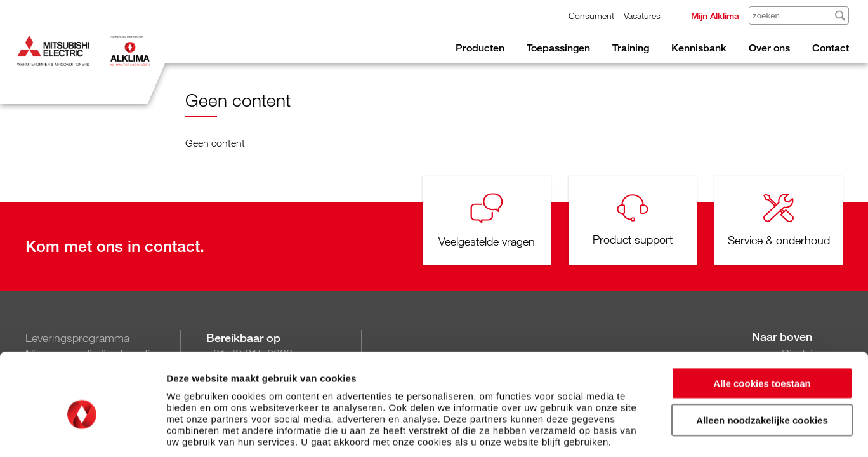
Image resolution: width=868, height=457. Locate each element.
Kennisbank (699, 48)
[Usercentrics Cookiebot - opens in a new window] (82, 432)
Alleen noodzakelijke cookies (762, 361)
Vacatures (642, 16)
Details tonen (686, 432)
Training (631, 48)
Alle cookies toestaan (762, 324)
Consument (591, 16)
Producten (480, 48)
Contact (831, 48)
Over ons (769, 48)
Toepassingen (558, 48)
